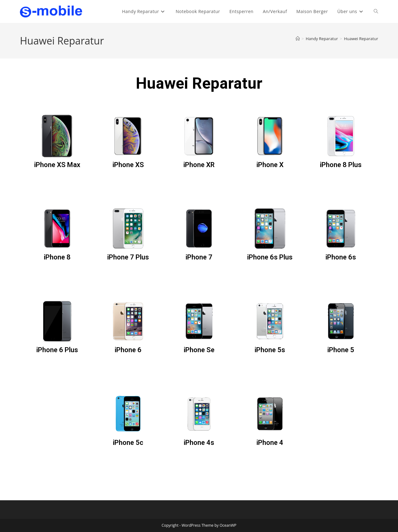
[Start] (298, 39)
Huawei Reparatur (361, 39)
